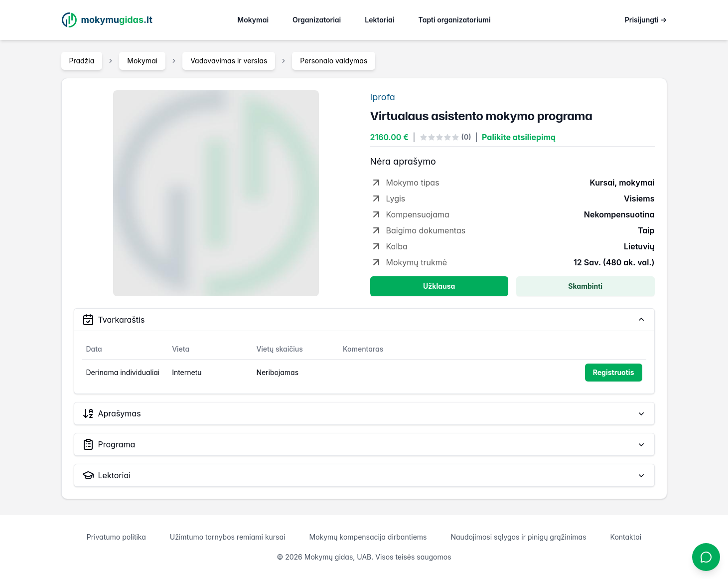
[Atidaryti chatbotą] (706, 557)
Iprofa (383, 97)
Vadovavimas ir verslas (229, 61)
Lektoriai (379, 20)
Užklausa (439, 286)
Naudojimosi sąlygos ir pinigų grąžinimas (519, 537)
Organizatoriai (317, 20)
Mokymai (253, 20)
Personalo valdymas (334, 61)
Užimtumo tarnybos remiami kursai (228, 537)
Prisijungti (646, 20)
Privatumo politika (116, 537)
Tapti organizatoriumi (455, 20)
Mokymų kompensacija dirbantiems (368, 537)
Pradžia (82, 61)
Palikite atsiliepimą (519, 137)
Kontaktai (626, 537)
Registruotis (614, 372)
